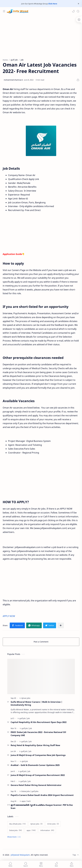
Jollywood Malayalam (20, 855)
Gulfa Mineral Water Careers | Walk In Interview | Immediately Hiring (36, 703)
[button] (73, 11)
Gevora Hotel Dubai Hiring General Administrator (36, 785)
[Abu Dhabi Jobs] (17, 824)
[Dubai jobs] (26, 791)
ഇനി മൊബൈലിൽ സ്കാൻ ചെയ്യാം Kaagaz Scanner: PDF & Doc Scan (42, 806)
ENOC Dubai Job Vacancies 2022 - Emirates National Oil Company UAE (38, 734)
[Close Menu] (78, 4)
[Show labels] (14, 837)
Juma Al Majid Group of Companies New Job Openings (38, 755)
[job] (28, 718)
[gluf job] (25, 761)
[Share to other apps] (61, 625)
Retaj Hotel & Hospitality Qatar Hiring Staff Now (35, 745)
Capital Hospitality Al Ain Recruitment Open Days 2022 (39, 722)
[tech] (29, 801)
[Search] (78, 11)
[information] (47, 830)
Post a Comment (41, 642)
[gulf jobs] (35, 791)
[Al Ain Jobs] (53, 824)
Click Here (53, 4)
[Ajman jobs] (26, 698)
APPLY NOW (9, 616)
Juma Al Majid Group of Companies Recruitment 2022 (38, 775)
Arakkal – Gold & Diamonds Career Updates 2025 (35, 765)
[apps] (24, 801)
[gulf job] (23, 718)
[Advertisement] (41, 36)
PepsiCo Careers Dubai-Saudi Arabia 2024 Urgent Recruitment (42, 795)
